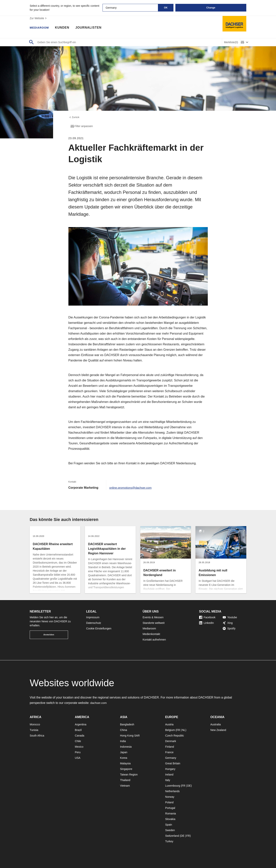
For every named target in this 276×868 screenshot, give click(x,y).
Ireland (169, 775)
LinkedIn (207, 623)
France (169, 752)
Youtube (230, 617)
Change (211, 8)
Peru (78, 752)
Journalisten (90, 28)
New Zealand (218, 730)
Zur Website (39, 18)
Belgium (170, 730)
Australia (215, 724)
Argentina (81, 724)
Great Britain (173, 763)
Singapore (126, 769)
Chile (78, 741)
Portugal (170, 808)
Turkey (169, 841)
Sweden (170, 830)
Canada (80, 736)
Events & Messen (153, 617)
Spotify (229, 628)
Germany (171, 758)
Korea (124, 758)
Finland (170, 747)
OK (166, 8)
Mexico (79, 747)
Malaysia (125, 763)
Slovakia (170, 819)
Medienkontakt (151, 634)
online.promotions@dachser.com (132, 488)
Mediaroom (40, 28)
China (124, 730)
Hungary (170, 769)
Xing (228, 623)
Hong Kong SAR (130, 736)
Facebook (207, 617)
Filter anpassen (81, 127)
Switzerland (172, 836)
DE (189, 786)
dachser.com (99, 703)
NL (184, 730)
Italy (168, 780)
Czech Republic (175, 736)
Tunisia (34, 730)
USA (78, 758)
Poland (169, 802)
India (123, 741)
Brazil (78, 730)
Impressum (93, 617)
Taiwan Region (129, 775)
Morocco (35, 724)
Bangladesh (127, 724)
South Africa (37, 736)
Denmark (171, 741)
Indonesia (126, 747)
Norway (170, 797)
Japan (124, 752)
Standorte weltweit (154, 623)
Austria (169, 724)
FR (178, 730)
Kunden (64, 28)
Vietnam (125, 786)
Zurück (74, 118)
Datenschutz (94, 623)
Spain (169, 825)
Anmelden (49, 635)
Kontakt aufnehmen (154, 640)
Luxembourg (173, 786)
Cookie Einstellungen (99, 628)
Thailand (125, 780)
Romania (171, 813)
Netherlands (172, 791)
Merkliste (231, 42)
